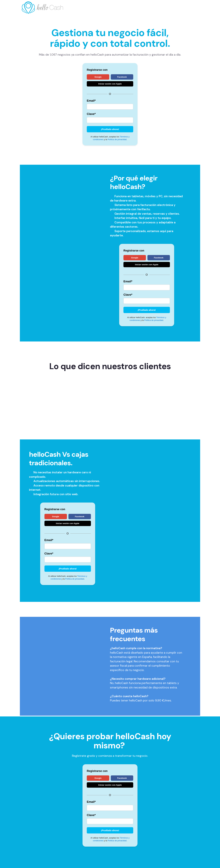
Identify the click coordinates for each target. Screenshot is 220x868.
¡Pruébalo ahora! (110, 129)
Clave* (91, 114)
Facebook (122, 77)
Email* (91, 101)
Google (98, 77)
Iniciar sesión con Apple (110, 84)
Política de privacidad (117, 139)
